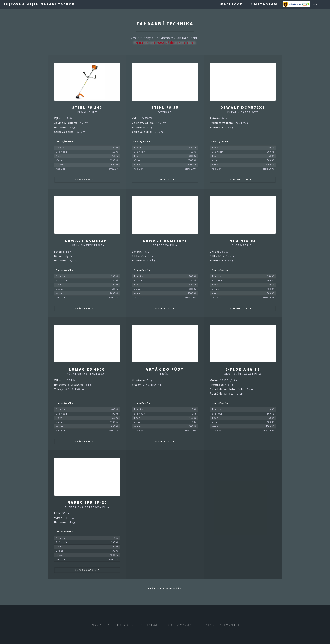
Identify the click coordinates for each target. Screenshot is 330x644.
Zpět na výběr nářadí (166, 588)
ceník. (195, 38)
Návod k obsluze (88, 180)
